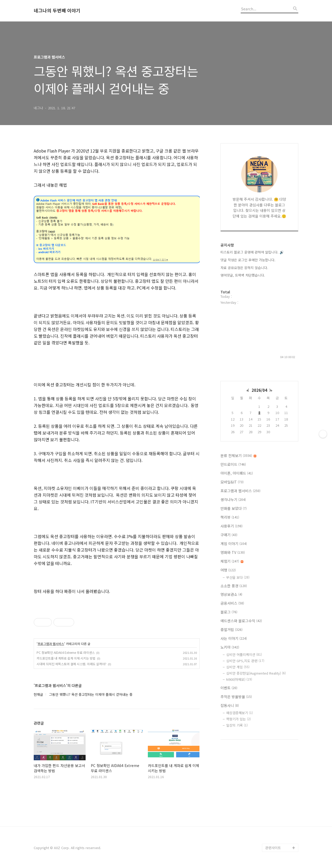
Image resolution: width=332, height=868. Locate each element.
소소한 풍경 (234, 586)
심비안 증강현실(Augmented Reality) (256, 673)
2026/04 (259, 390)
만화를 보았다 (234, 508)
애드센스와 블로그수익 (241, 621)
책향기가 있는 (238, 719)
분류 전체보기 (238, 455)
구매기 (229, 535)
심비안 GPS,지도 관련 (245, 661)
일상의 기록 (237, 725)
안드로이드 (233, 464)
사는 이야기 (234, 638)
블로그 (229, 612)
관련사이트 (273, 848)
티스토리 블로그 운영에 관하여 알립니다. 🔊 (252, 252)
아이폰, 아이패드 (237, 473)
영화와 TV (233, 552)
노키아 (230, 647)
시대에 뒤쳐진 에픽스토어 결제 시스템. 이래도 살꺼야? (71, 664)
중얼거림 (231, 630)
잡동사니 (230, 705)
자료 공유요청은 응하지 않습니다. (244, 268)
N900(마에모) (239, 679)
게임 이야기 (234, 544)
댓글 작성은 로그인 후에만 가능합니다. (248, 260)
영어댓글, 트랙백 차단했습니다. (243, 275)
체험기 (232, 561)
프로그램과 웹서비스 (51, 644)
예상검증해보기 (240, 713)
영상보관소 (231, 594)
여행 (228, 570)
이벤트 (229, 688)
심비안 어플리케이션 (244, 654)
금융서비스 (232, 603)
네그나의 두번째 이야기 (57, 11)
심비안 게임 (238, 667)
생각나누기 (233, 500)
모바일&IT (232, 482)
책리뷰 (230, 517)
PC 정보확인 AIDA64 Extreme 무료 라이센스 (66, 652)
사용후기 (231, 526)
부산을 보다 (238, 577)
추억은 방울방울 (236, 697)
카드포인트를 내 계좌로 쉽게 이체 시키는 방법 (66, 658)
